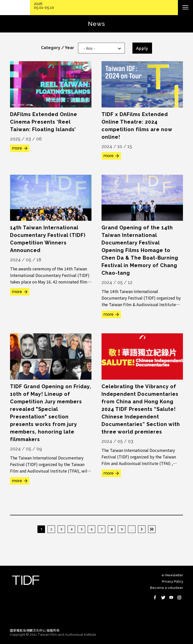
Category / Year (58, 48)
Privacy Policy (173, 581)
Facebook (155, 597)
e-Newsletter (172, 575)
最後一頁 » (152, 529)
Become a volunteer (167, 588)
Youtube (171, 597)
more (17, 148)
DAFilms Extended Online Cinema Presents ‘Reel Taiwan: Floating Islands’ (44, 122)
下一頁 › (142, 529)
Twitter (163, 597)
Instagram (179, 597)
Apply (142, 48)
